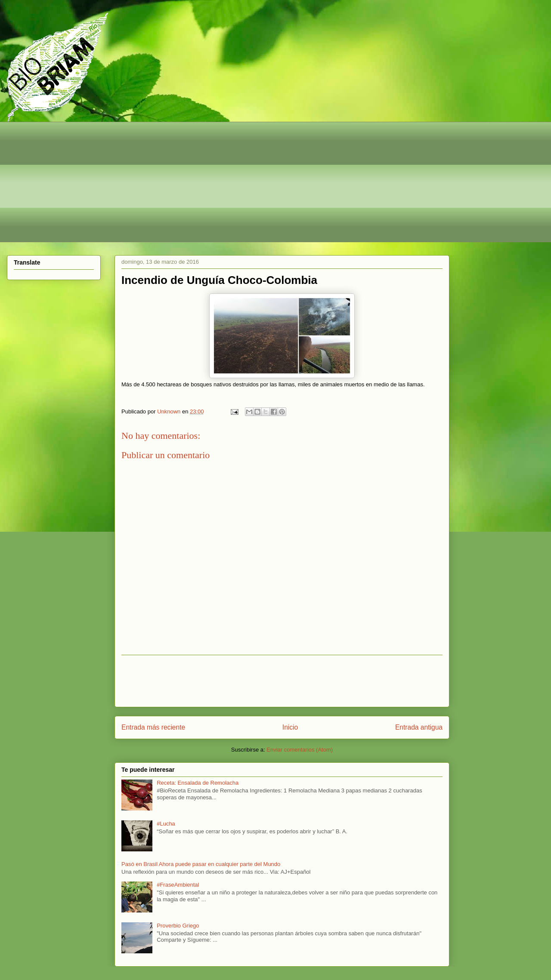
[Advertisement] (272, 182)
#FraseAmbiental (178, 885)
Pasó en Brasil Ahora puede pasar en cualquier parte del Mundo (201, 864)
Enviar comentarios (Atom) (300, 750)
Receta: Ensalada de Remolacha (198, 783)
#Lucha (166, 824)
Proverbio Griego (178, 926)
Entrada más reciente (153, 727)
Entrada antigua (419, 727)
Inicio (290, 727)
